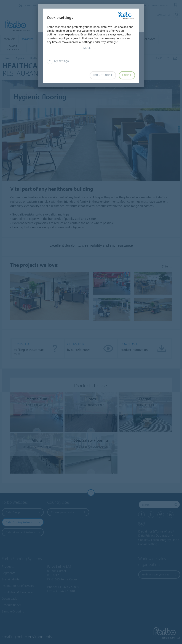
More (90, 48)
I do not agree (103, 75)
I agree (127, 75)
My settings (58, 61)
